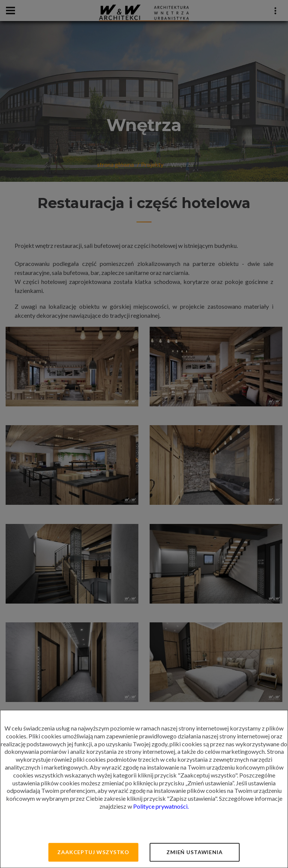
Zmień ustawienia (194, 852)
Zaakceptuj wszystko (93, 852)
